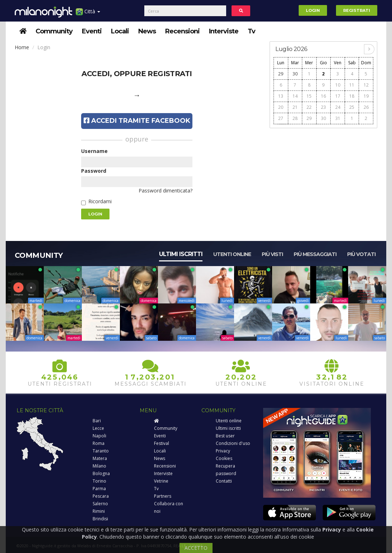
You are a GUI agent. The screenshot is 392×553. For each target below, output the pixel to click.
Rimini (99, 511)
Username (94, 151)
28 (295, 118)
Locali (120, 31)
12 (366, 85)
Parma (99, 489)
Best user (225, 436)
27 (281, 118)
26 (366, 107)
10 (338, 85)
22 (309, 107)
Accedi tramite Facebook (137, 121)
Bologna (101, 473)
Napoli (99, 436)
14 (295, 96)
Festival (162, 443)
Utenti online (232, 254)
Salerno (100, 504)
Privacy (223, 451)
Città (88, 14)
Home (22, 47)
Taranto (101, 451)
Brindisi (100, 519)
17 (338, 96)
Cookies (224, 458)
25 (352, 107)
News (147, 31)
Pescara (101, 496)
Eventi (92, 31)
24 (338, 107)
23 (323, 107)
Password (94, 171)
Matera (100, 458)
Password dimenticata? (165, 190)
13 (281, 96)
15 (309, 96)
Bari (97, 421)
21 (295, 107)
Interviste (224, 31)
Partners (163, 496)
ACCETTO (196, 548)
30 (295, 74)
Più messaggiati (315, 254)
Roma (99, 443)
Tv (251, 31)
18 (352, 96)
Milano (99, 466)
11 (352, 85)
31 (338, 118)
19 (366, 96)
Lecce (98, 428)
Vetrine (161, 481)
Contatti (224, 481)
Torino (99, 481)
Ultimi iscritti (181, 254)
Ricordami (100, 201)
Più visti (272, 254)
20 (281, 107)
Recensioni (182, 31)
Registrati (357, 10)
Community (54, 31)
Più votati (361, 254)
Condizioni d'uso (233, 443)
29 (281, 74)
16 (323, 96)
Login (313, 10)
